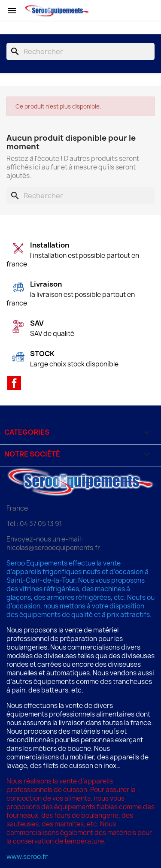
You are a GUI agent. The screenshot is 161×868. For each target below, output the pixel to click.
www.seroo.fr (27, 857)
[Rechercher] (80, 51)
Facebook (14, 383)
